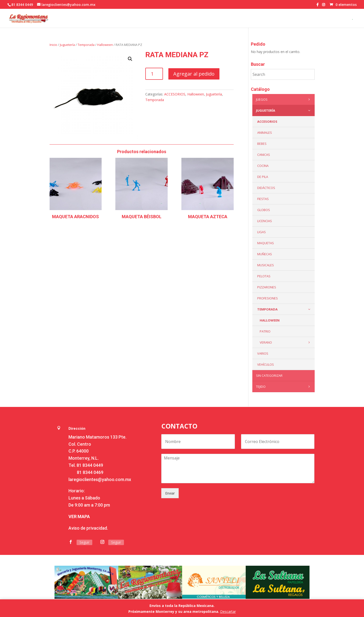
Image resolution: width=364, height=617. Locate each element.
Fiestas (263, 199)
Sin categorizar (269, 376)
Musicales (266, 265)
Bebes (262, 144)
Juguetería (67, 45)
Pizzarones (267, 287)
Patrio (265, 331)
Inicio (53, 45)
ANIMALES (265, 133)
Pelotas (264, 276)
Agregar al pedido (194, 74)
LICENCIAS (265, 221)
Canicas (264, 155)
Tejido (284, 387)
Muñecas (265, 254)
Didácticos (266, 188)
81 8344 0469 (90, 472)
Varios (263, 353)
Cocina (263, 166)
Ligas (262, 232)
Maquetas (266, 243)
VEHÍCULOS (266, 364)
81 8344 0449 (90, 465)
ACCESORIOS (175, 94)
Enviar (170, 493)
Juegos (284, 99)
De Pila (263, 177)
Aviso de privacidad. (88, 528)
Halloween (105, 45)
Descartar (228, 611)
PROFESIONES (268, 298)
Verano (286, 342)
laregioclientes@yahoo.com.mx (100, 479)
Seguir (84, 542)
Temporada (86, 45)
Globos (264, 210)
